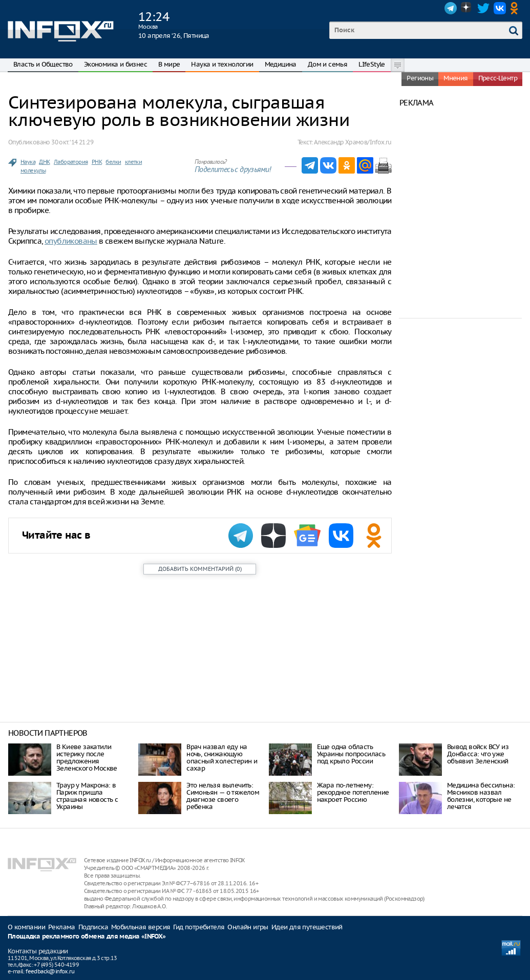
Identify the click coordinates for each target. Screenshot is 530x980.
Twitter (483, 8)
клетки (133, 162)
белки (113, 162)
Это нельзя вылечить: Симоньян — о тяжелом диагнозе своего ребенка (223, 796)
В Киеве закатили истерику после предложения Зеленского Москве (87, 758)
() (200, 569)
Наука (28, 162)
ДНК (44, 162)
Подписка (93, 927)
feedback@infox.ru (50, 971)
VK (500, 8)
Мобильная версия (141, 927)
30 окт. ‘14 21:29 (72, 142)
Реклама (62, 927)
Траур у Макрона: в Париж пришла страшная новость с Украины (87, 796)
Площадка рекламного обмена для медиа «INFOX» (87, 937)
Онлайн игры (248, 927)
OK (516, 8)
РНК (97, 162)
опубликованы (71, 241)
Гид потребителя (199, 927)
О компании (26, 927)
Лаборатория (71, 162)
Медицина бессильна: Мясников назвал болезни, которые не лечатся (481, 796)
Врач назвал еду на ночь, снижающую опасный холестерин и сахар (222, 758)
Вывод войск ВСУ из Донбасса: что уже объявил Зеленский (478, 754)
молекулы (33, 171)
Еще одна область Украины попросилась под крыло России (351, 754)
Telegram (451, 8)
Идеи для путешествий (307, 927)
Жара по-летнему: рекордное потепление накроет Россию (353, 792)
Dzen (467, 8)
